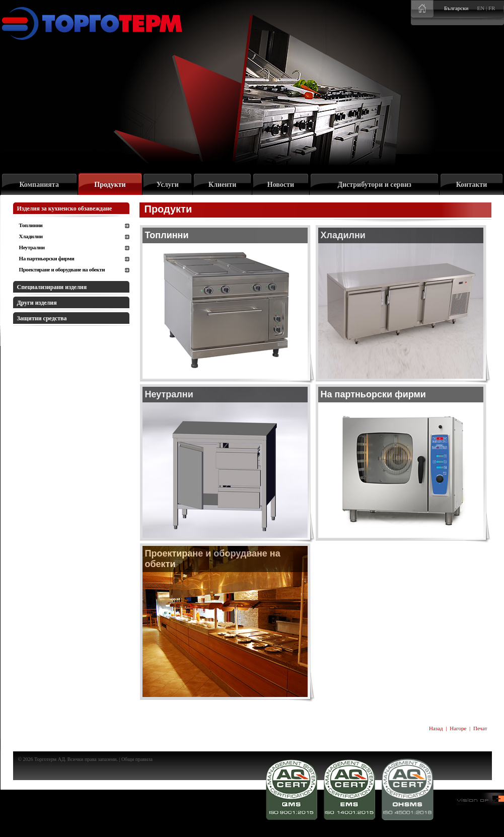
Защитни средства (42, 318)
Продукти (110, 185)
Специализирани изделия (52, 287)
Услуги (168, 185)
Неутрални (32, 247)
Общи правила (137, 759)
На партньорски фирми (47, 258)
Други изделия (37, 303)
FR (492, 8)
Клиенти (222, 185)
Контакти (472, 185)
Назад (436, 728)
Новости (281, 185)
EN (481, 8)
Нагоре (458, 728)
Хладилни (31, 236)
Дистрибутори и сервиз (374, 185)
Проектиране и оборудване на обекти (62, 269)
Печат (480, 728)
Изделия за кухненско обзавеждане (65, 208)
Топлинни (31, 225)
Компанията (39, 185)
